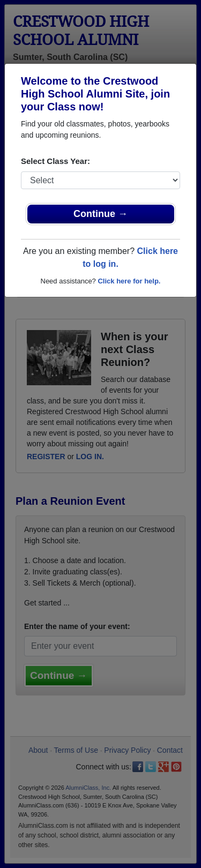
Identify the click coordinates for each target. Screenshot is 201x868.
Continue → (100, 214)
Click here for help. (129, 281)
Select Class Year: (55, 161)
